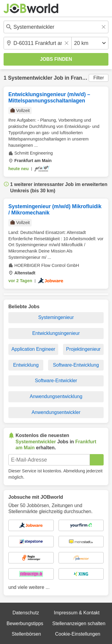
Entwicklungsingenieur (56, 333)
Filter (99, 78)
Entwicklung (26, 365)
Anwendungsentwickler (56, 412)
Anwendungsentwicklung (56, 396)
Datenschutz (26, 613)
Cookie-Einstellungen (78, 634)
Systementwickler (30, 78)
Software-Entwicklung (76, 365)
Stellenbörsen (26, 634)
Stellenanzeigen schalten (79, 623)
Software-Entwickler (56, 381)
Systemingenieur (56, 317)
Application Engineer (33, 349)
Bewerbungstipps (25, 623)
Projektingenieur (83, 349)
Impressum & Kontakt (77, 613)
